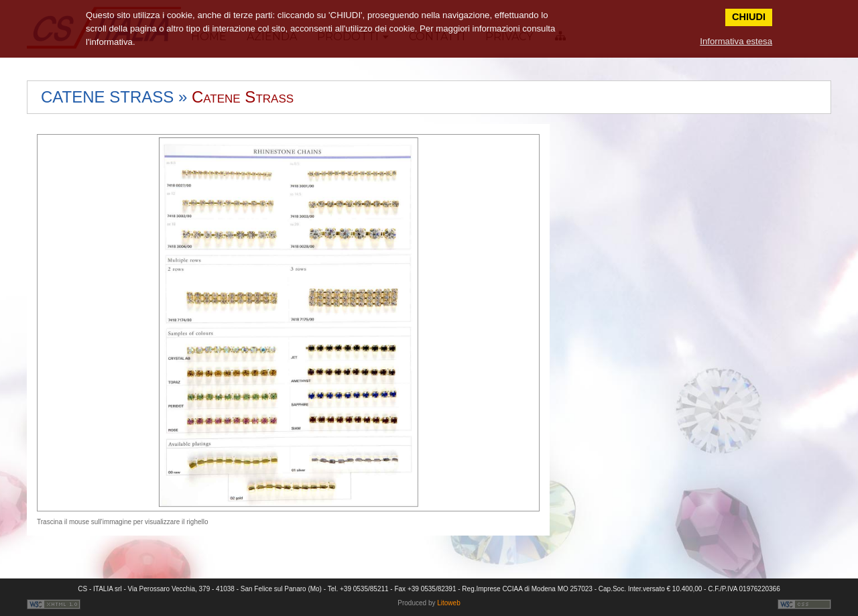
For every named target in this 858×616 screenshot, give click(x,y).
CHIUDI (749, 17)
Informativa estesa (736, 41)
